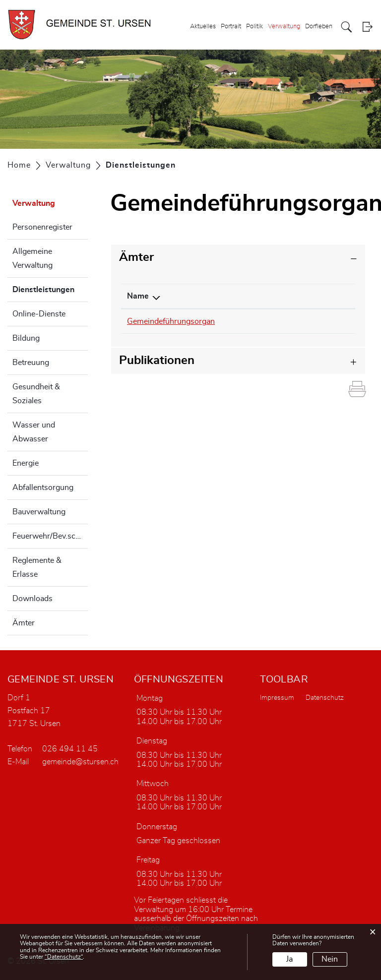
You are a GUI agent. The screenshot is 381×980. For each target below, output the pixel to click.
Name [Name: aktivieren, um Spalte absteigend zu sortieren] (138, 296)
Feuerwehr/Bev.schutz (50, 536)
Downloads (32, 599)
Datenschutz (325, 698)
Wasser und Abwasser (34, 432)
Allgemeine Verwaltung (32, 258)
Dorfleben (319, 27)
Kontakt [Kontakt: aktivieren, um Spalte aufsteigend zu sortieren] (312, 296)
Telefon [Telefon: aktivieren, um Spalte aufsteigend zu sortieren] (243, 296)
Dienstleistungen (50, 288)
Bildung (26, 338)
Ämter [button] (136, 257)
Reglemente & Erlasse (37, 567)
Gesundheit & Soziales (36, 394)
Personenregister (42, 227)
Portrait (231, 27)
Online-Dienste (39, 314)
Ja (289, 959)
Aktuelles (203, 27)
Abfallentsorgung (43, 488)
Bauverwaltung (39, 512)
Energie (26, 463)
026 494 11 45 (70, 749)
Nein (330, 959)
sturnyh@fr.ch (323, 321)
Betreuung (31, 363)
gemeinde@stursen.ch (80, 762)
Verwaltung (284, 27)
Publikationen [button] (157, 361)
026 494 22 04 (257, 321)
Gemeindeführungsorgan (171, 321)
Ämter (24, 623)
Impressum (277, 698)
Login (367, 27)
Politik (254, 27)
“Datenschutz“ (64, 957)
